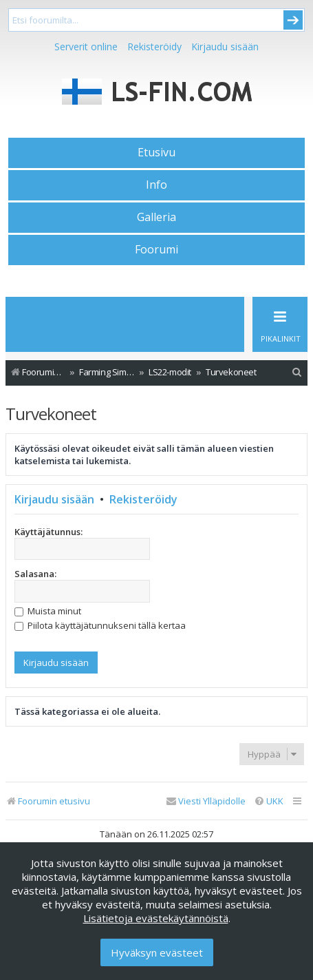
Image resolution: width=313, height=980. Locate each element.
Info (156, 185)
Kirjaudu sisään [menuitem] (225, 46)
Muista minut (48, 611)
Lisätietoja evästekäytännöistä (156, 918)
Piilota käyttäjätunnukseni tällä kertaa (100, 625)
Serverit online (86, 46)
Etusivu (156, 152)
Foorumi (156, 249)
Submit (293, 20)
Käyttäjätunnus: (48, 532)
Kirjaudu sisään (54, 499)
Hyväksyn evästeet (157, 952)
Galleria (156, 217)
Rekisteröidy (154, 46)
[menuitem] (297, 372)
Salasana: (35, 574)
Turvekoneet (51, 414)
